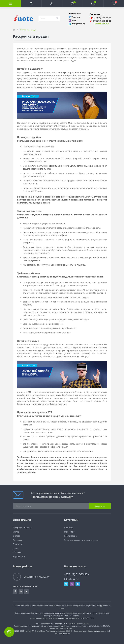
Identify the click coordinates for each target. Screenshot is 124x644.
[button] (52, 4)
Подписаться (100, 506)
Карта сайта (19, 556)
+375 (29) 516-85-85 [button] (77, 574)
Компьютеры (71, 536)
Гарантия (18, 544)
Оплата (17, 536)
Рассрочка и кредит (23, 528)
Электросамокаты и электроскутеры (82, 540)
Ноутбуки (69, 528)
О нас (16, 548)
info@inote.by (71, 579)
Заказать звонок (102, 23)
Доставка (17, 540)
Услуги (16, 532)
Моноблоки (70, 532)
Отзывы (17, 552)
